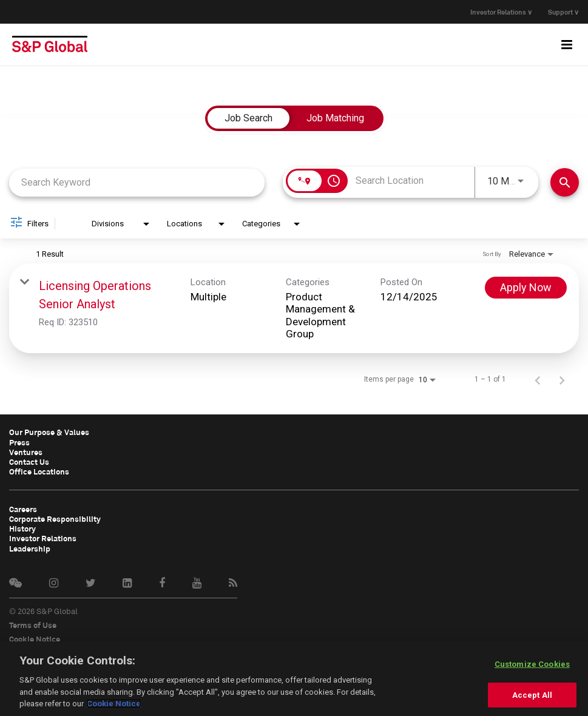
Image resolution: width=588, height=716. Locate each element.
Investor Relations (43, 537)
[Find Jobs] (565, 182)
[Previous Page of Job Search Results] (538, 379)
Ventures (26, 451)
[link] (294, 309)
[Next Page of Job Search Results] (562, 379)
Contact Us (29, 461)
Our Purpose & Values (49, 432)
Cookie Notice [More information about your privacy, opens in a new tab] (114, 704)
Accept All (532, 695)
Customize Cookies (532, 664)
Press (19, 442)
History (22, 527)
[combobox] (137, 182)
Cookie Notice (35, 637)
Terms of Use (33, 623)
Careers (23, 508)
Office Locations (39, 471)
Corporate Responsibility (55, 518)
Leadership (30, 547)
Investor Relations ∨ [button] (499, 12)
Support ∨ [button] (563, 12)
